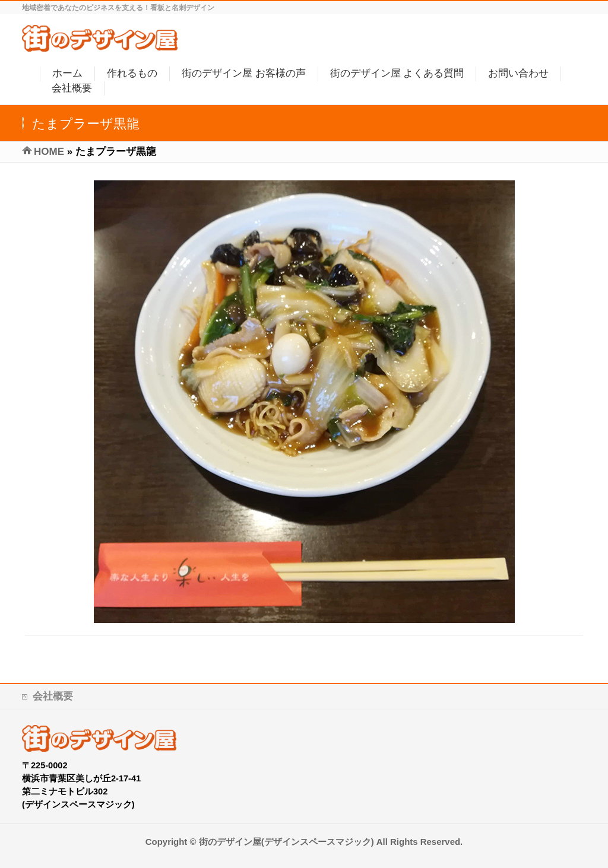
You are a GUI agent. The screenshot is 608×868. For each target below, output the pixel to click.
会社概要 (53, 696)
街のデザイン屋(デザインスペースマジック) (286, 842)
